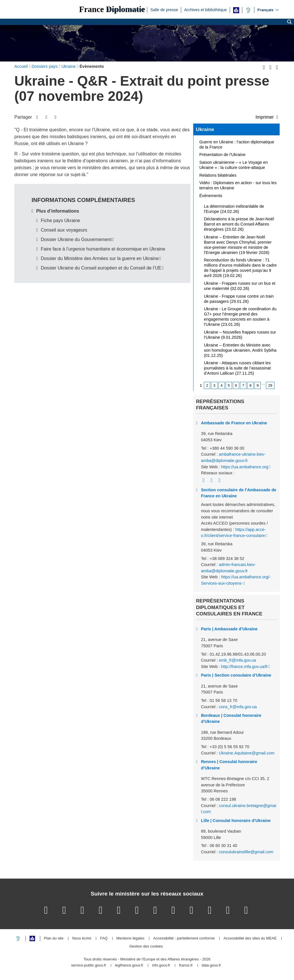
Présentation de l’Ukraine (222, 155)
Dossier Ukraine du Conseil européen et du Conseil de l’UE (101, 268)
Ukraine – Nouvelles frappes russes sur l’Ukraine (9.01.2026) (240, 335)
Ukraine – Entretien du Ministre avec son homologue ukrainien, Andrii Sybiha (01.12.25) (240, 350)
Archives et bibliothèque (205, 9)
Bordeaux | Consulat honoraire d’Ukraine (231, 719)
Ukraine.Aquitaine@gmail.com (247, 753)
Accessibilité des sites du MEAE (250, 938)
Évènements (211, 196)
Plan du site (54, 938)
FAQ (104, 938)
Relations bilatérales (218, 175)
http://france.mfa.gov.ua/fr (244, 667)
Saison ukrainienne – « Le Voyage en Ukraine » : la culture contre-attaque (233, 165)
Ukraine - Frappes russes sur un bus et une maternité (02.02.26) (240, 286)
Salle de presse (164, 9)
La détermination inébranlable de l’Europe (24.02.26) (234, 209)
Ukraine (205, 129)
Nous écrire (82, 938)
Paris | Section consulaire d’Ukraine (236, 675)
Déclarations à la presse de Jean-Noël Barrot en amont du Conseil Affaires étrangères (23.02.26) (239, 224)
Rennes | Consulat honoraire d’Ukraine (229, 765)
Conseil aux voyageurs (64, 230)
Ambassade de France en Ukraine (234, 423)
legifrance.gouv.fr (129, 965)
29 (270, 385)
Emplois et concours (126, 9)
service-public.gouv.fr (89, 965)
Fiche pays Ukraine (60, 221)
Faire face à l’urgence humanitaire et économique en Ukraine (103, 249)
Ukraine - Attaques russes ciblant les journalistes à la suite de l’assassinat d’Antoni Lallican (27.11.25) (237, 368)
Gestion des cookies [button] (146, 947)
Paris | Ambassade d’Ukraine (229, 629)
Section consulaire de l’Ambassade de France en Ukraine (239, 493)
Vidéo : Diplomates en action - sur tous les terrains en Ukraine (238, 185)
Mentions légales (130, 938)
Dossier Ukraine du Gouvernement (76, 239)
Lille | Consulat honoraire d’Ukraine (236, 821)
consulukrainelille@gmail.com (246, 852)
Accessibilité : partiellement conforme (184, 938)
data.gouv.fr (211, 965)
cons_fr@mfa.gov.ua (238, 707)
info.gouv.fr (161, 965)
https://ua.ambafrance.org (245, 467)
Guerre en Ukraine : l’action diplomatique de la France (237, 145)
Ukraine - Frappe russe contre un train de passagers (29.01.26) (239, 299)
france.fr (186, 965)
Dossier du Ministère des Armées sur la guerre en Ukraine (100, 258)
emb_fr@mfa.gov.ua (237, 660)
